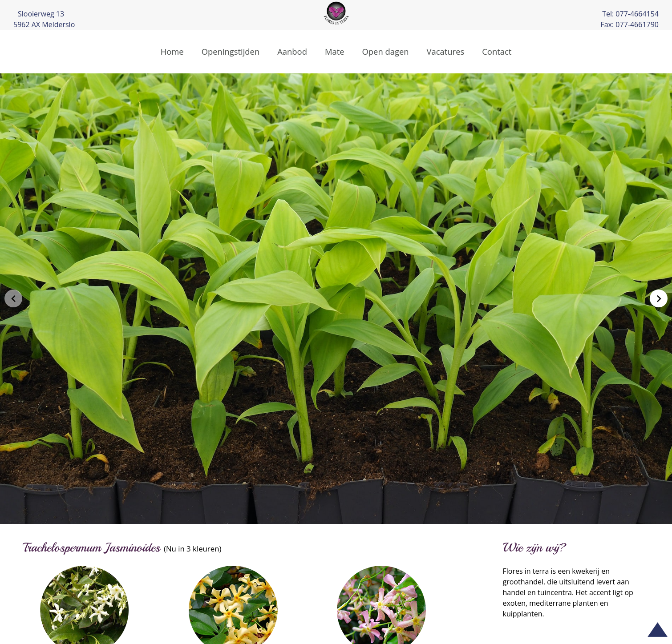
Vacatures (446, 51)
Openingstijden (231, 51)
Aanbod (292, 51)
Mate (335, 51)
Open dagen (386, 51)
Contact (497, 51)
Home (172, 51)
